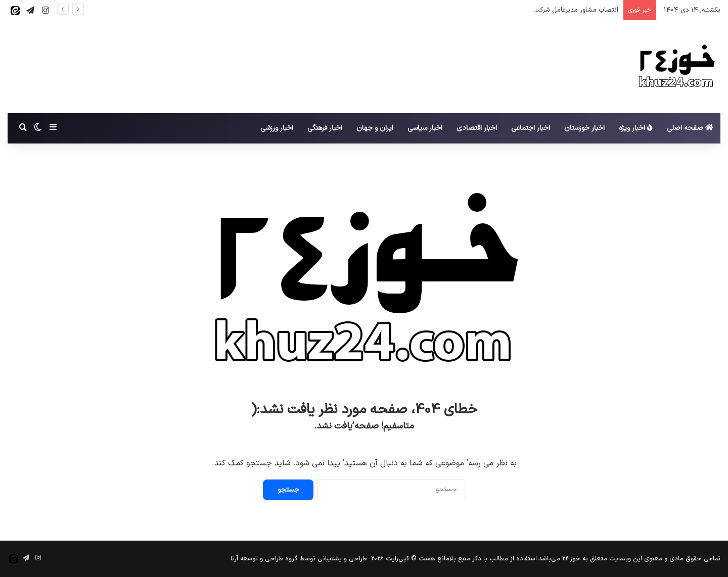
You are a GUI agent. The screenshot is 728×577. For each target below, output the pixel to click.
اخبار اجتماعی (531, 128)
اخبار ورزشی (277, 128)
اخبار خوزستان (584, 128)
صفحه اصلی (690, 128)
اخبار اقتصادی (477, 128)
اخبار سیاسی (425, 128)
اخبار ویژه (636, 128)
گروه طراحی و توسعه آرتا (264, 559)
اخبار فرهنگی (325, 128)
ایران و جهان (375, 128)
